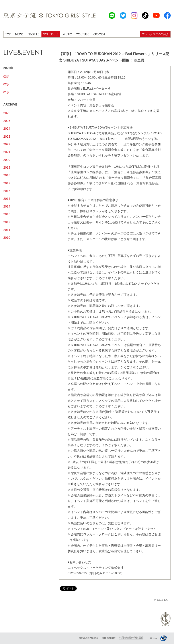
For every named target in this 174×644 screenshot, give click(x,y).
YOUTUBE (83, 34)
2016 (7, 191)
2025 (7, 121)
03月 (7, 77)
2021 (7, 152)
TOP (8, 34)
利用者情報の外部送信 (131, 638)
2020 (7, 160)
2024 (7, 129)
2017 (7, 183)
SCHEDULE (51, 34)
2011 (7, 230)
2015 (7, 199)
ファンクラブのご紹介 (155, 34)
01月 (7, 92)
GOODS (99, 34)
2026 (7, 113)
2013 (7, 214)
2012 (7, 222)
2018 (7, 175)
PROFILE (33, 34)
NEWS (19, 34)
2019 (7, 167)
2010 (7, 238)
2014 (7, 206)
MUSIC (67, 34)
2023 (7, 136)
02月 (7, 84)
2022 (7, 144)
